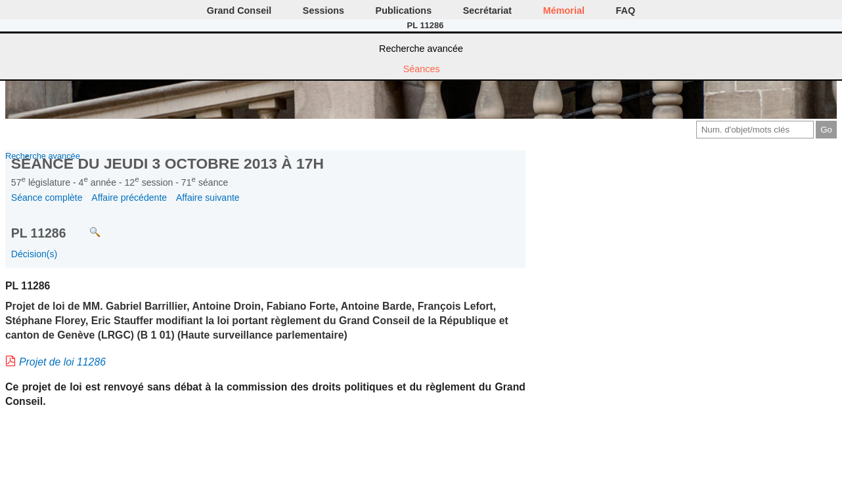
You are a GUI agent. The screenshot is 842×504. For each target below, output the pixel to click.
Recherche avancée (421, 49)
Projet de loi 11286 (62, 362)
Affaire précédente (129, 198)
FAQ (626, 10)
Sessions (323, 10)
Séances (422, 69)
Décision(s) (34, 254)
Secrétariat (487, 10)
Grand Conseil (239, 10)
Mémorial (564, 10)
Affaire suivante (208, 198)
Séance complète (47, 198)
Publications (404, 10)
